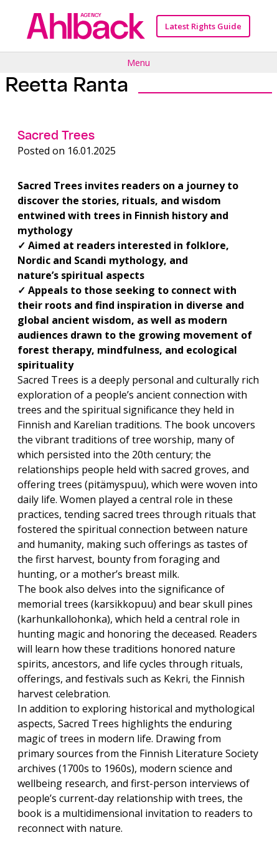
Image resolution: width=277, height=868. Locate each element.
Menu (138, 62)
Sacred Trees (56, 135)
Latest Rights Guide (203, 26)
